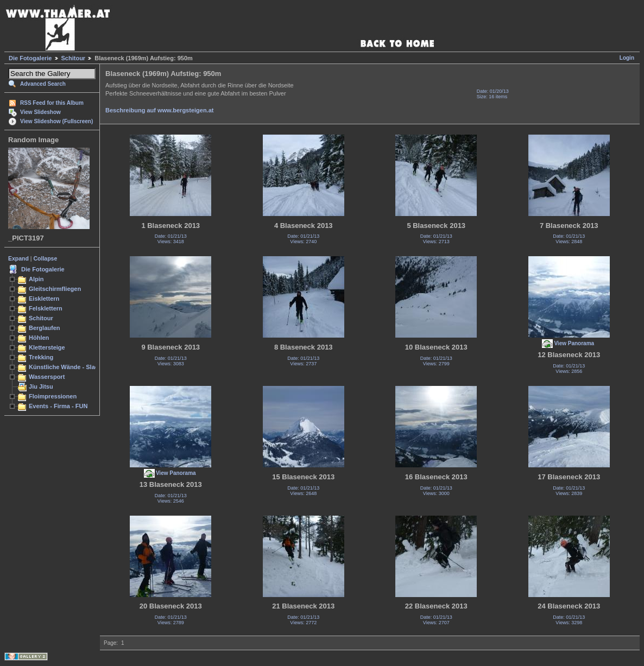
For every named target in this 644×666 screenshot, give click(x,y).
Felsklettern (46, 308)
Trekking (41, 357)
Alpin (36, 279)
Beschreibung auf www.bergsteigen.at (159, 110)
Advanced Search (43, 84)
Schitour (74, 58)
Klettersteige (47, 347)
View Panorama (574, 343)
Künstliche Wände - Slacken (69, 367)
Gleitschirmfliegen (55, 289)
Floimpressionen (53, 396)
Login (627, 58)
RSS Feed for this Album (52, 103)
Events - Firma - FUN (58, 406)
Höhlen (39, 338)
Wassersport (47, 377)
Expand (18, 258)
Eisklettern (44, 299)
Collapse (46, 258)
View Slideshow (40, 112)
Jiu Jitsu (41, 386)
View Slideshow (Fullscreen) (56, 121)
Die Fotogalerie (30, 58)
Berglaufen (45, 328)
